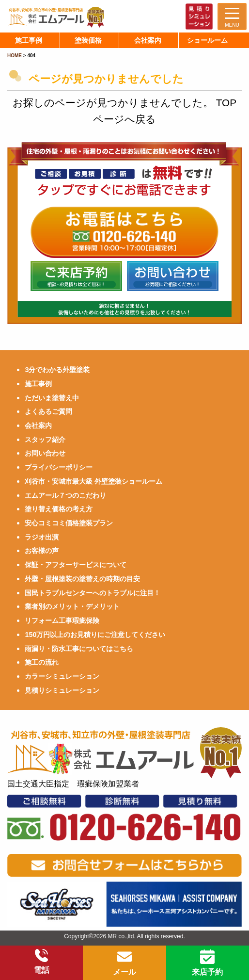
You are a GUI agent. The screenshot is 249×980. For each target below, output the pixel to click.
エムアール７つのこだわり (65, 495)
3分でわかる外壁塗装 (57, 370)
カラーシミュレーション (62, 676)
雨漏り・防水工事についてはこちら (79, 649)
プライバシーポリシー (59, 467)
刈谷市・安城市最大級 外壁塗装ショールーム (93, 481)
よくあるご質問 (48, 411)
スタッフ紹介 (45, 440)
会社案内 (38, 425)
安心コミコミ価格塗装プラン (69, 523)
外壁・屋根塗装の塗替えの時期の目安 (82, 579)
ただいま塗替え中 (52, 398)
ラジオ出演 (42, 537)
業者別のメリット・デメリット (72, 606)
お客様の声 (42, 551)
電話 (42, 962)
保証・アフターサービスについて (76, 565)
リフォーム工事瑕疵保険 (62, 621)
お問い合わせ (45, 453)
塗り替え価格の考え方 (59, 509)
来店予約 (207, 963)
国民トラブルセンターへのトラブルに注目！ (93, 593)
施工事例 (38, 384)
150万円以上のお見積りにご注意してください (95, 635)
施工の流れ (42, 662)
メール (124, 963)
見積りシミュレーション (62, 690)
